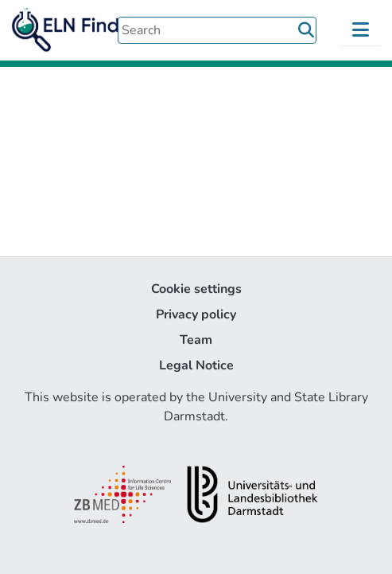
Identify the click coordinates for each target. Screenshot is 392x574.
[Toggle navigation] (360, 30)
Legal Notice (196, 365)
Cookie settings (196, 289)
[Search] (217, 30)
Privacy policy (196, 314)
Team (196, 340)
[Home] (80, 30)
